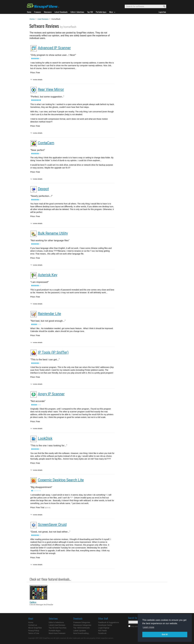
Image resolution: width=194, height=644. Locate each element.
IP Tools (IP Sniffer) (53, 352)
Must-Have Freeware (57, 633)
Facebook (102, 633)
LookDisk (45, 438)
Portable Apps (55, 631)
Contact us (33, 625)
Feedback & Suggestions (109, 622)
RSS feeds (102, 631)
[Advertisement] (141, 75)
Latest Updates (80, 631)
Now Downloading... (82, 633)
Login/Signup (104, 628)
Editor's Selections (56, 622)
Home (32, 19)
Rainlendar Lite (49, 314)
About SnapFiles (35, 628)
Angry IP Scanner (51, 394)
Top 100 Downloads (81, 628)
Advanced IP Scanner (54, 48)
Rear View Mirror (51, 89)
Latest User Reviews (57, 625)
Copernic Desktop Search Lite (61, 480)
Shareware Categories (82, 625)
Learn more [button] (148, 627)
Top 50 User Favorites (58, 628)
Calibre (33, 602)
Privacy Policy (34, 631)
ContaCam (46, 143)
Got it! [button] (165, 634)
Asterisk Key (48, 275)
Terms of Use (34, 633)
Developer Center (105, 625)
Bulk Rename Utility (53, 233)
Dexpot (43, 189)
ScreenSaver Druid (52, 525)
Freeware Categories (82, 622)
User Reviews (43, 19)
